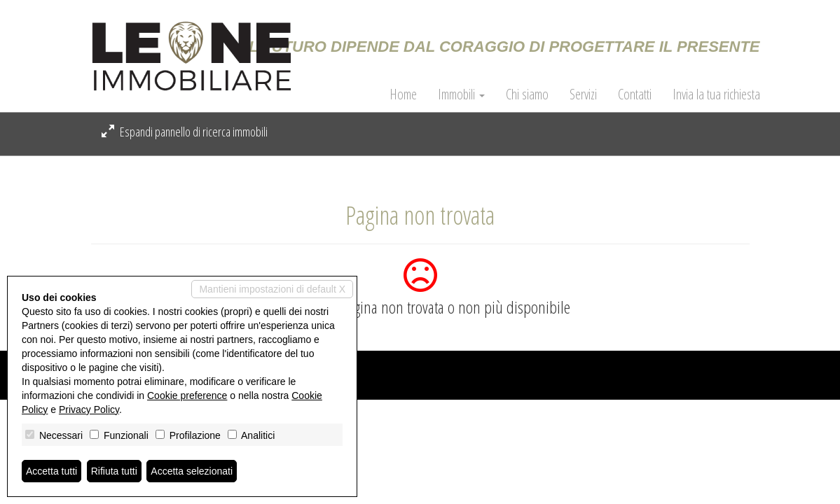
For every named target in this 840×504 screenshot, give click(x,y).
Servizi (583, 94)
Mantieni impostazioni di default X (272, 289)
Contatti (635, 94)
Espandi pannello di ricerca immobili (185, 132)
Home (403, 94)
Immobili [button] (461, 94)
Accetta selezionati (192, 471)
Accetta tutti (51, 471)
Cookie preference (187, 395)
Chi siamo (527, 94)
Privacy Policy (89, 409)
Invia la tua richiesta (716, 94)
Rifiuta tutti (114, 471)
